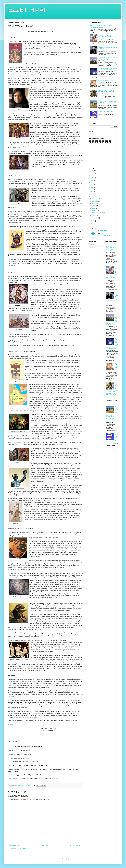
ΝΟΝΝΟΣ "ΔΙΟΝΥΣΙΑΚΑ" (99, 213)
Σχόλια (92, 248)
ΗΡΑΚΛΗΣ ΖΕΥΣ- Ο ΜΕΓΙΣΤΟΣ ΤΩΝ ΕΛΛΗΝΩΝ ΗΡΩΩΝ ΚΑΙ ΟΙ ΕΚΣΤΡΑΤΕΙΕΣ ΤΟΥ (107, 92)
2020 (92, 180)
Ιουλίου (94, 203)
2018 (92, 185)
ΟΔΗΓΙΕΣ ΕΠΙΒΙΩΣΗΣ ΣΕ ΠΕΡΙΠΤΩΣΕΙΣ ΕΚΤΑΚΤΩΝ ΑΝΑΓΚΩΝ (101, 27)
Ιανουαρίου (95, 218)
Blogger (68, 859)
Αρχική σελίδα (45, 845)
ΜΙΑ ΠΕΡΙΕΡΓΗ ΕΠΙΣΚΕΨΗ (106, 81)
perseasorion (104, 231)
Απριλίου (95, 211)
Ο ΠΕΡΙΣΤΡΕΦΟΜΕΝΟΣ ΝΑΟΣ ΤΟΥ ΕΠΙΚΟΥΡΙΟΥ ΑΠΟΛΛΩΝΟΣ (108, 102)
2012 (92, 221)
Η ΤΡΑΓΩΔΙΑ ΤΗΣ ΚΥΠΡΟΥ (106, 112)
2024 (92, 171)
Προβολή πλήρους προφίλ (105, 235)
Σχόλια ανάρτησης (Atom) (22, 848)
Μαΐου (94, 208)
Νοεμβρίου (95, 199)
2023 (92, 173)
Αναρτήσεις (94, 245)
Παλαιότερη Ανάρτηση (76, 845)
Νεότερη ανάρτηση (14, 845)
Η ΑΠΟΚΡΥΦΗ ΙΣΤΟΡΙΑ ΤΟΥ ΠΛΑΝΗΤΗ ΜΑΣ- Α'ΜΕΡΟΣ (106, 36)
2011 (92, 223)
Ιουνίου (94, 206)
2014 (92, 194)
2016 (92, 190)
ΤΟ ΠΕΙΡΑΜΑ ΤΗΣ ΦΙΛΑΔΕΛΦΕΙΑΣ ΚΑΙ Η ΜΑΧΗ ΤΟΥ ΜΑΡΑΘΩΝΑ (108, 69)
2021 (92, 178)
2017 (92, 187)
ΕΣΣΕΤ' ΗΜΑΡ (28, 10)
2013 (92, 197)
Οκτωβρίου (95, 201)
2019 (92, 182)
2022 (92, 175)
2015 (92, 192)
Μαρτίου (94, 216)
